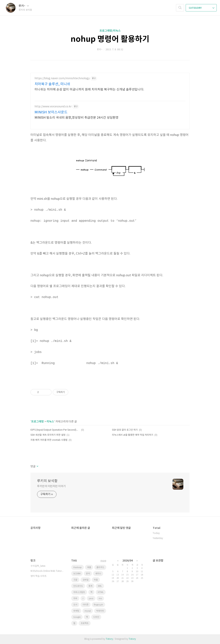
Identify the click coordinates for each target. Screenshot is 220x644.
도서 (75, 605)
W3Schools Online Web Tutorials (47, 571)
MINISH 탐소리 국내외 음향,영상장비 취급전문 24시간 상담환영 (77, 118)
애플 (89, 567)
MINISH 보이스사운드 (51, 112)
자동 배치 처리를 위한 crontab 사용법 (49, 440)
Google (77, 617)
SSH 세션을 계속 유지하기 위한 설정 (48, 435)
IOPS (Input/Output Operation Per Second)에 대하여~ (55, 430)
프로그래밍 (38, 422)
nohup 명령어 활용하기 (110, 39)
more (103, 561)
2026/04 (128, 561)
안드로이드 (78, 586)
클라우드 (100, 567)
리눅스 (50, 422)
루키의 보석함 (47, 481)
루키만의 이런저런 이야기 (51, 486)
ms (100, 598)
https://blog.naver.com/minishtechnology (62, 78)
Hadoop (78, 567)
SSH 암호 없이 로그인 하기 (125, 430)
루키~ (24, 6)
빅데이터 (100, 611)
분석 (88, 574)
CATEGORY (202, 8)
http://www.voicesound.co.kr (53, 107)
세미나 (98, 574)
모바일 (86, 580)
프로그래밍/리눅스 (110, 31)
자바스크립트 (79, 592)
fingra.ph (98, 605)
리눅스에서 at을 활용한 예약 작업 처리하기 (133, 435)
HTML (101, 592)
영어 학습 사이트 (39, 576)
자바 (75, 598)
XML (100, 586)
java (91, 598)
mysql (88, 611)
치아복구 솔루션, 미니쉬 (52, 84)
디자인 (96, 617)
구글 (75, 580)
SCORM (77, 574)
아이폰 (86, 605)
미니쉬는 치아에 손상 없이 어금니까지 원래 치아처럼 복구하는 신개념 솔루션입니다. (89, 90)
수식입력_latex (38, 566)
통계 (90, 586)
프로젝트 (85, 623)
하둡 (96, 580)
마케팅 (76, 611)
